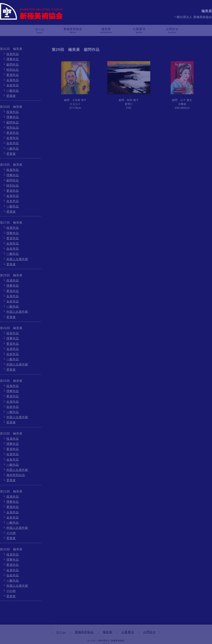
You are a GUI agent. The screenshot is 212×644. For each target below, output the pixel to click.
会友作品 (13, 85)
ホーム (40, 29)
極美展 (106, 29)
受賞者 (11, 96)
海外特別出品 (16, 475)
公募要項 (139, 29)
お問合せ (172, 29)
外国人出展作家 (17, 259)
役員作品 (13, 54)
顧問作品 (13, 65)
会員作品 (13, 80)
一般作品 (13, 91)
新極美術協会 (73, 29)
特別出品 (13, 70)
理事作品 (13, 59)
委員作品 (13, 75)
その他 (11, 533)
